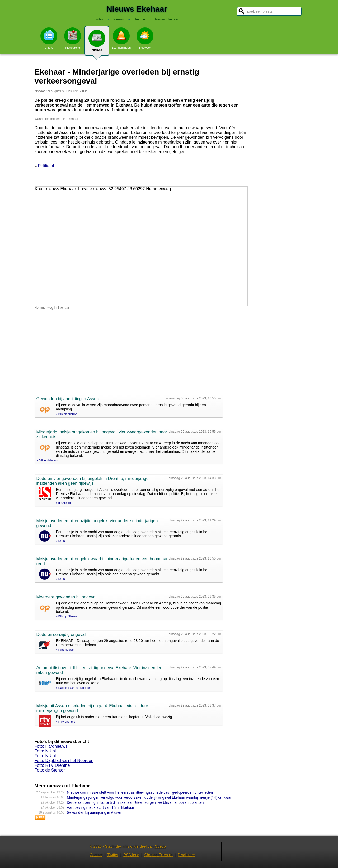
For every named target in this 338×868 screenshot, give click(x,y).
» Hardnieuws (65, 650)
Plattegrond (73, 38)
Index (99, 19)
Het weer (145, 38)
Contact (96, 855)
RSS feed (131, 855)
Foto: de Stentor (50, 770)
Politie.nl (46, 166)
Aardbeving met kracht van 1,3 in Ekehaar (101, 807)
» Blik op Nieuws (67, 414)
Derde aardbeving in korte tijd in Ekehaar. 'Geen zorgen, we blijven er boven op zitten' (135, 802)
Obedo (160, 846)
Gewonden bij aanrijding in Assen (94, 812)
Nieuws (97, 43)
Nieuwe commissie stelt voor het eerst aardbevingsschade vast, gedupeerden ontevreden (140, 792)
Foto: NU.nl (45, 751)
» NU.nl (61, 541)
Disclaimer (186, 855)
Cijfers (49, 38)
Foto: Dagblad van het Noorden (64, 761)
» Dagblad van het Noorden (74, 688)
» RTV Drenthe (66, 722)
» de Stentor (64, 503)
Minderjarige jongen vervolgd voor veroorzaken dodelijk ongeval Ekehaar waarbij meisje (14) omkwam (150, 797)
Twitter (113, 855)
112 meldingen (121, 38)
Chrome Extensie (158, 855)
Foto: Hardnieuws (51, 746)
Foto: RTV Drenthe (52, 765)
